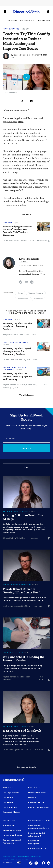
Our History (8, 797)
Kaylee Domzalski (22, 55)
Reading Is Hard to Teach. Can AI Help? (23, 517)
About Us (8, 787)
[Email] (26, 438)
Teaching (8, 223)
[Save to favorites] (49, 241)
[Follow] (24, 261)
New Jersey (38, 299)
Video (25, 29)
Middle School (23, 299)
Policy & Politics (27, 21)
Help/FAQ (33, 797)
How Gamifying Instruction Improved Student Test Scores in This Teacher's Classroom (17, 231)
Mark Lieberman (10, 606)
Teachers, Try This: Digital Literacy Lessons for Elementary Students (17, 351)
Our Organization (11, 793)
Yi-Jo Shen (21, 538)
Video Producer (25, 266)
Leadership (12, 21)
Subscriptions (9, 825)
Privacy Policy (21, 859)
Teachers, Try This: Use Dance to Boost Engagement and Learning (18, 376)
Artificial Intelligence (15, 511)
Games (20, 293)
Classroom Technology (15, 343)
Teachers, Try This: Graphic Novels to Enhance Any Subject (18, 326)
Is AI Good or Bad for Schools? (23, 731)
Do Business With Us (39, 820)
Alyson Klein (8, 538)
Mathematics (11, 29)
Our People (8, 802)
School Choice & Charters (17, 585)
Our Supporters (10, 807)
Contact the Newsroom (39, 807)
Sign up (26, 448)
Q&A (17, 223)
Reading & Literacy (13, 653)
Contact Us (34, 787)
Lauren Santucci (10, 360)
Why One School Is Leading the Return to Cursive (24, 659)
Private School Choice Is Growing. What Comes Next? (22, 591)
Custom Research (37, 848)
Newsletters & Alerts (12, 830)
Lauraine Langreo (11, 241)
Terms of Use (9, 859)
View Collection (26, 395)
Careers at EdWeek (11, 812)
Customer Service (36, 802)
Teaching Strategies (36, 293)
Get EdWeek (9, 820)
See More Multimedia (26, 767)
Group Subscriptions (12, 835)
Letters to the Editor (37, 793)
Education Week (38, 266)
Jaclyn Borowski (10, 335)
